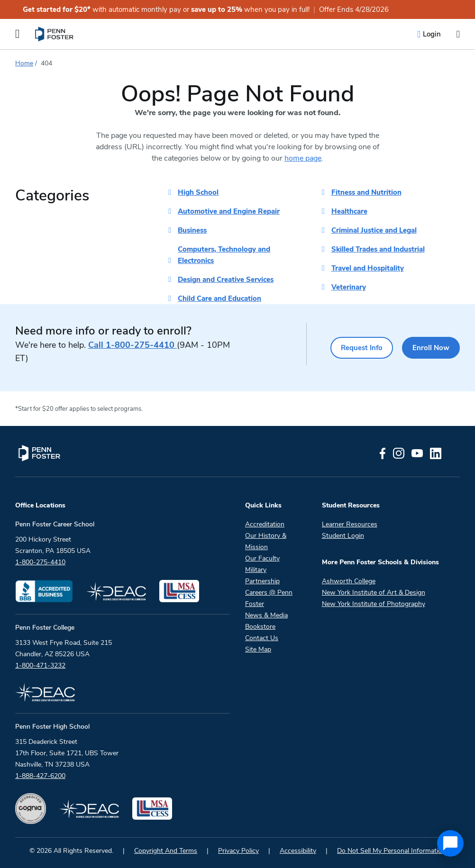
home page (303, 158)
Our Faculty (262, 558)
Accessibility (298, 851)
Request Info (354, 348)
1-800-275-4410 (132, 345)
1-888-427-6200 (40, 776)
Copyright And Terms (166, 851)
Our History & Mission (266, 541)
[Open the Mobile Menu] (18, 34)
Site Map (258, 649)
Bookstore (260, 627)
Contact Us (262, 638)
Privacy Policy (238, 851)
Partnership (262, 581)
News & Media (266, 615)
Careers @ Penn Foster (269, 598)
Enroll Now (429, 348)
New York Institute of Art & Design (374, 592)
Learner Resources (350, 524)
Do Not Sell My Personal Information (391, 851)
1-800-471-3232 (40, 665)
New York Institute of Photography (374, 604)
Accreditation (265, 524)
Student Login (343, 536)
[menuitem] (55, 34)
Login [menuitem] (432, 34)
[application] (450, 843)
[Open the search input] (458, 34)
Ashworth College (349, 581)
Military (256, 570)
